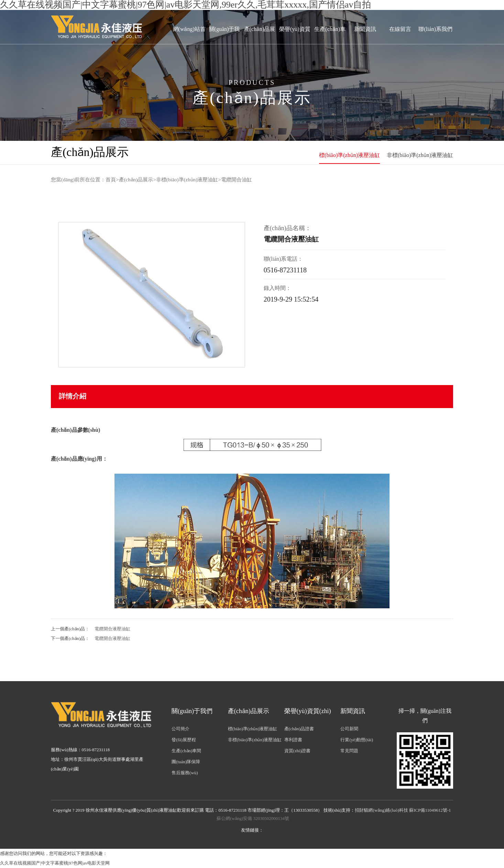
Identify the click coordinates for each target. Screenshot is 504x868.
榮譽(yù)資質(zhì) (295, 43)
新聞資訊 (365, 29)
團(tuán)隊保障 (186, 762)
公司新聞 (349, 729)
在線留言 (400, 29)
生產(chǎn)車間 (330, 43)
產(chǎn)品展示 (260, 43)
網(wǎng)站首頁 (189, 43)
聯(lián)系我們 (435, 29)
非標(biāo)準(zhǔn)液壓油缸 (420, 155)
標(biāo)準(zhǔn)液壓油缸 (349, 155)
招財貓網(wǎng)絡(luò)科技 (381, 810)
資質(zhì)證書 (298, 751)
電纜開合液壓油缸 (112, 629)
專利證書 (293, 740)
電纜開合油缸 (237, 180)
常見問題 (349, 751)
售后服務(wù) (185, 773)
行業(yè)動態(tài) (357, 740)
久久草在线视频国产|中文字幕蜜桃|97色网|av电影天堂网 (55, 863)
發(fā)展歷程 (184, 740)
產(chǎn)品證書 (299, 729)
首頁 (111, 180)
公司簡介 (180, 729)
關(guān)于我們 (224, 43)
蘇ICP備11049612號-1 (430, 810)
